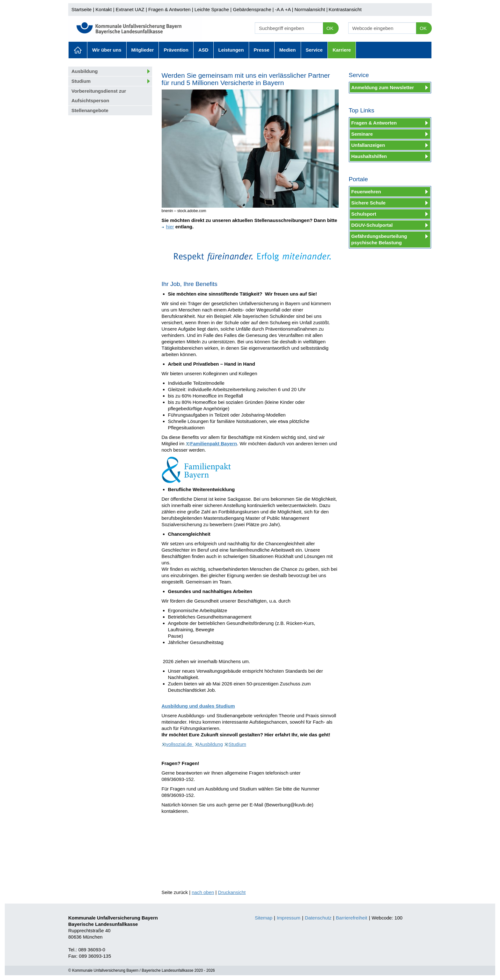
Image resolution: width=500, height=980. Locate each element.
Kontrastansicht (345, 9)
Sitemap (264, 918)
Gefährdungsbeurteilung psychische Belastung (379, 239)
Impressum (289, 918)
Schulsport (364, 214)
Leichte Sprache (212, 9)
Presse (262, 50)
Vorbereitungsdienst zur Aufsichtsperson (99, 96)
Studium (81, 81)
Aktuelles (78, 50)
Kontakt (104, 9)
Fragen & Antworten (169, 9)
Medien (288, 50)
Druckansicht (232, 892)
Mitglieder (143, 50)
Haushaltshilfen (369, 156)
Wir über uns (107, 50)
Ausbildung (85, 71)
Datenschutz (318, 918)
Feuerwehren (366, 192)
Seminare (362, 134)
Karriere (342, 50)
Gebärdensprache (252, 9)
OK (330, 28)
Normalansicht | (311, 9)
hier (168, 227)
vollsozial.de (178, 744)
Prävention (176, 50)
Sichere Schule (369, 203)
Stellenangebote (90, 110)
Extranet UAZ (130, 9)
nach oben (203, 892)
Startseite (81, 9)
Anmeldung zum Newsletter (383, 87)
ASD (203, 50)
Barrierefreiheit (351, 918)
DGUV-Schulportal (372, 225)
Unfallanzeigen (368, 145)
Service (314, 50)
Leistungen (231, 50)
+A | (288, 9)
